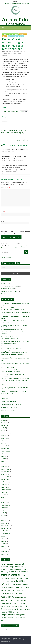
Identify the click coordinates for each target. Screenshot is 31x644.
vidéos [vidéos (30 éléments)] (4, 617)
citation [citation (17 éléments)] (7, 569)
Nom (3, 212)
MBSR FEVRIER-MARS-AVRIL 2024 (10, 339)
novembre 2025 (5, 425)
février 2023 (4, 443)
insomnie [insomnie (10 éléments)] (3, 578)
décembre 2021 (5, 469)
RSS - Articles (4, 630)
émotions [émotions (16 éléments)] (4, 620)
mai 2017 (3, 541)
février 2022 (4, 464)
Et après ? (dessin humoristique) (9, 346)
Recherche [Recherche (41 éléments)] (7, 600)
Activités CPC (4, 283)
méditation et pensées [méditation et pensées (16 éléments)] (20, 584)
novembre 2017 (5, 528)
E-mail (3, 221)
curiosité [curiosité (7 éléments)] (20, 569)
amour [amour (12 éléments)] (6, 564)
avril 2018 (3, 515)
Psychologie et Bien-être (7, 289)
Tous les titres (5, 398)
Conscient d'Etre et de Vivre (8, 411)
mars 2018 (4, 518)
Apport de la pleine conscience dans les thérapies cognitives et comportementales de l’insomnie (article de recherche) (15, 168)
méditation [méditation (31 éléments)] (6, 584)
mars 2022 (4, 461)
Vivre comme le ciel (22, 140)
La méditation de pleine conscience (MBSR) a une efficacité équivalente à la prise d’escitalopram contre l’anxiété (15, 359)
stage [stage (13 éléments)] (23, 609)
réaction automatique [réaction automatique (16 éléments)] (18, 603)
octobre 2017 (5, 531)
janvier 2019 (4, 500)
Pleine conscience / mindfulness (10, 34)
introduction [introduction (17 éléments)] (24, 578)
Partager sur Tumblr (14, 111)
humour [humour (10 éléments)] (23, 575)
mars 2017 (4, 546)
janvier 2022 (4, 466)
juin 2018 (3, 510)
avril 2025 (3, 430)
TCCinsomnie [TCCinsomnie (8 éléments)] (4, 612)
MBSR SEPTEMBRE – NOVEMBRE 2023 (11, 348)
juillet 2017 (4, 536)
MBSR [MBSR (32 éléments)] (16, 581)
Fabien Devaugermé (18, 52)
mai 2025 (3, 428)
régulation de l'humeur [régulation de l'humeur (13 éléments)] (8, 606)
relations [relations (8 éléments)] (15, 601)
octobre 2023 (5, 438)
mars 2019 (4, 495)
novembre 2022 (5, 448)
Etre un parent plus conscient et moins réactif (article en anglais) (13, 131)
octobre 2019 (5, 487)
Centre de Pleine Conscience (15, 22)
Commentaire (5, 188)
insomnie (15, 54)
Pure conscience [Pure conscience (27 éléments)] (19, 597)
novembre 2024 (5, 433)
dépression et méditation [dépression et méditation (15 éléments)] (20, 572)
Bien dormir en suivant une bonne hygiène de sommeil (14, 158)
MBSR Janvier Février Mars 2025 (10, 336)
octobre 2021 (5, 474)
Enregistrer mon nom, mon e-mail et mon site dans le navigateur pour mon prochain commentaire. (15, 232)
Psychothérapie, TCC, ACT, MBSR (10, 408)
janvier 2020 (4, 485)
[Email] (15, 268)
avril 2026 (3, 420)
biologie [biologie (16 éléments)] (11, 567)
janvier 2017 (4, 551)
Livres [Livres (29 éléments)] (11, 581)
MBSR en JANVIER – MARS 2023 (10, 367)
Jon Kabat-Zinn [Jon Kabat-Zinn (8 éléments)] (4, 581)
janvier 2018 (4, 523)
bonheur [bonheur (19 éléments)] (18, 567)
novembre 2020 (5, 479)
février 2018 (4, 521)
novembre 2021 (5, 472)
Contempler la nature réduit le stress (15, 150)
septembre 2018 (5, 505)
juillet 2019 (4, 492)
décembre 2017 (5, 526)
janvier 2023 (4, 446)
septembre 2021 (5, 477)
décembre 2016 (5, 554)
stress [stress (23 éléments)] (27, 609)
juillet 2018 (4, 508)
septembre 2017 (5, 533)
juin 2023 (3, 441)
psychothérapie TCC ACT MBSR (16, 36)
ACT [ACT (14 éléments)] (2, 564)
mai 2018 (3, 513)
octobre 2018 (5, 503)
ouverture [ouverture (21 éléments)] (10, 590)
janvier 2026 (4, 423)
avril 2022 (3, 459)
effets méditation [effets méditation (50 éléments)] (11, 575)
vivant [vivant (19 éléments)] (9, 618)
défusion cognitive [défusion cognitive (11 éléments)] (6, 572)
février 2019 (4, 497)
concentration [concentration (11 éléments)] (14, 569)
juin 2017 (3, 539)
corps (11, 54)
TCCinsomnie (5, 56)
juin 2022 (3, 454)
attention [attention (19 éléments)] (5, 567)
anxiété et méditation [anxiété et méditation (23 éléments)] (17, 564)
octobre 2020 (5, 482)
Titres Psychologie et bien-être (9, 401)
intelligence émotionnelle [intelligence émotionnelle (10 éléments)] (13, 578)
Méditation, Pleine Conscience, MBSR (11, 405)
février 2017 (4, 549)
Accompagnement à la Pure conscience (11, 329)
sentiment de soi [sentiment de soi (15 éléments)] (15, 609)
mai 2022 (3, 456)
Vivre (2, 294)
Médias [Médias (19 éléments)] (22, 581)
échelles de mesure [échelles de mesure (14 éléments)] (18, 618)
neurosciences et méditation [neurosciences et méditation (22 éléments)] (13, 587)
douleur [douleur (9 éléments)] (24, 569)
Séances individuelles (6, 258)
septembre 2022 (5, 451)
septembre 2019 (5, 490)
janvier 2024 (4, 436)
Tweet (5, 111)
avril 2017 (3, 544)
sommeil (20, 54)
